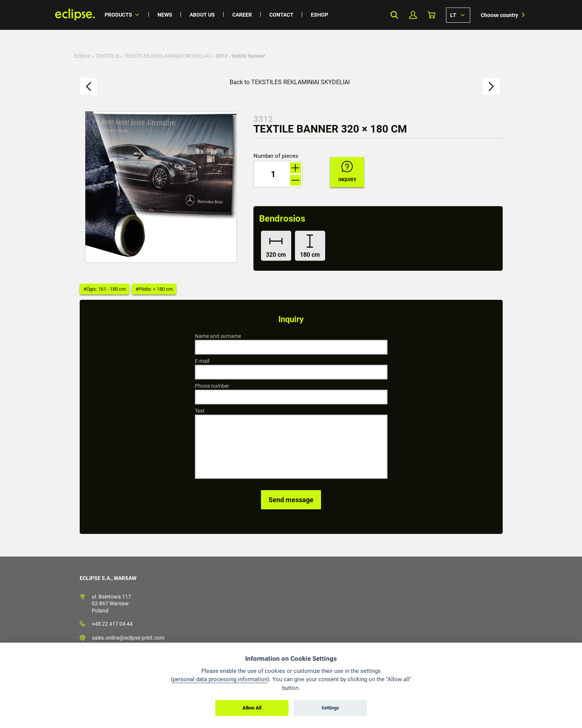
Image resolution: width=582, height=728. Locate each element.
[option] (161, 187)
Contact (281, 15)
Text (200, 411)
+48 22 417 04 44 (112, 624)
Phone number (212, 386)
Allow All (252, 708)
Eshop (320, 15)
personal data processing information (220, 679)
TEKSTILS (107, 56)
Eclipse (82, 56)
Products (118, 15)
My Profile (413, 15)
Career (242, 15)
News (165, 15)
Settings (330, 708)
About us (202, 15)
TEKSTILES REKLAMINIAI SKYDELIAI (167, 56)
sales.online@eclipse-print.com (128, 638)
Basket (431, 15)
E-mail (202, 361)
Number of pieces (276, 156)
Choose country (499, 15)
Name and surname (218, 336)
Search (394, 15)
